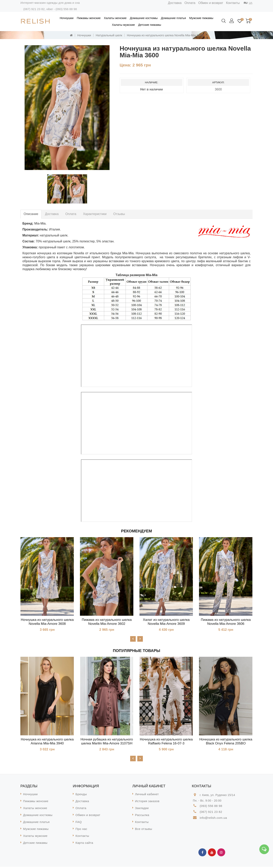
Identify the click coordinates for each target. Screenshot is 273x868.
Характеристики (95, 214)
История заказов (147, 802)
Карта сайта (84, 844)
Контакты (233, 3)
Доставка (175, 3)
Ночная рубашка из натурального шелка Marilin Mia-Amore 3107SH (107, 742)
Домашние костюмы (144, 18)
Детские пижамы (150, 25)
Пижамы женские (89, 18)
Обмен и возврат (211, 3)
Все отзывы (144, 830)
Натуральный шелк (109, 35)
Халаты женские (115, 18)
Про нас (81, 830)
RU (246, 3)
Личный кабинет (147, 795)
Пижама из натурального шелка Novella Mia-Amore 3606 (226, 622)
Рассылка (142, 816)
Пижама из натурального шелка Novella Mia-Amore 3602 (107, 622)
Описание (31, 214)
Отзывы (119, 214)
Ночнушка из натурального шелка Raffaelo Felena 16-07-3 (166, 742)
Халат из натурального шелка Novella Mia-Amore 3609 (166, 622)
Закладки (142, 809)
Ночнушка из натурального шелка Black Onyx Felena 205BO (226, 742)
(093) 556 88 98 (66, 9)
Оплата (190, 3)
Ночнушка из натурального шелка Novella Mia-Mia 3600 (165, 35)
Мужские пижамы (201, 18)
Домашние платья (173, 18)
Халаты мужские (123, 25)
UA (251, 3)
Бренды (81, 795)
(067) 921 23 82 (34, 9)
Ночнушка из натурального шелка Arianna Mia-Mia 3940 (47, 742)
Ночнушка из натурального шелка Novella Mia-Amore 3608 (47, 622)
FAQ (79, 823)
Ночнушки (67, 18)
